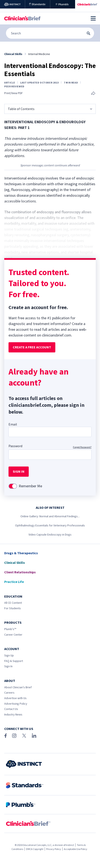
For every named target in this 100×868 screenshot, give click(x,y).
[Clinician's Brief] (88, 4)
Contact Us (11, 709)
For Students (13, 608)
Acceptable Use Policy (76, 849)
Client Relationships (20, 572)
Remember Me (30, 486)
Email (13, 424)
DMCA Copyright (35, 849)
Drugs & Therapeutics (21, 553)
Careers (9, 693)
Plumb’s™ (10, 629)
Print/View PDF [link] (14, 93)
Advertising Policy (16, 704)
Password (15, 446)
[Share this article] (93, 94)
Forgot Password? (82, 447)
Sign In (8, 666)
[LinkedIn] (34, 736)
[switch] (13, 486)
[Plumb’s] (63, 4)
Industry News (13, 714)
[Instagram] (14, 736)
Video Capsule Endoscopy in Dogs (50, 534)
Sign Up (9, 655)
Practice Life (14, 582)
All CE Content (13, 603)
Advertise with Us (15, 698)
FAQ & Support (14, 661)
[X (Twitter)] (24, 736)
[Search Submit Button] (89, 33)
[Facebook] (6, 736)
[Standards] (38, 4)
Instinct (70, 845)
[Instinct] (12, 4)
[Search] (50, 33)
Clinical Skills (15, 563)
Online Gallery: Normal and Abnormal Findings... (50, 516)
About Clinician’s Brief (18, 687)
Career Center (13, 635)
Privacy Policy (54, 849)
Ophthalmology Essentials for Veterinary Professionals (50, 525)
